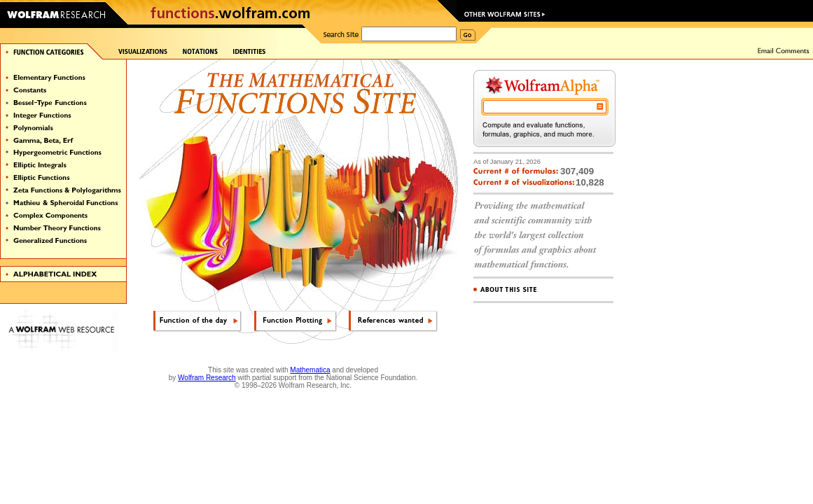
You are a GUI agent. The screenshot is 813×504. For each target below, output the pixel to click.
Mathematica (310, 370)
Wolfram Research (207, 378)
